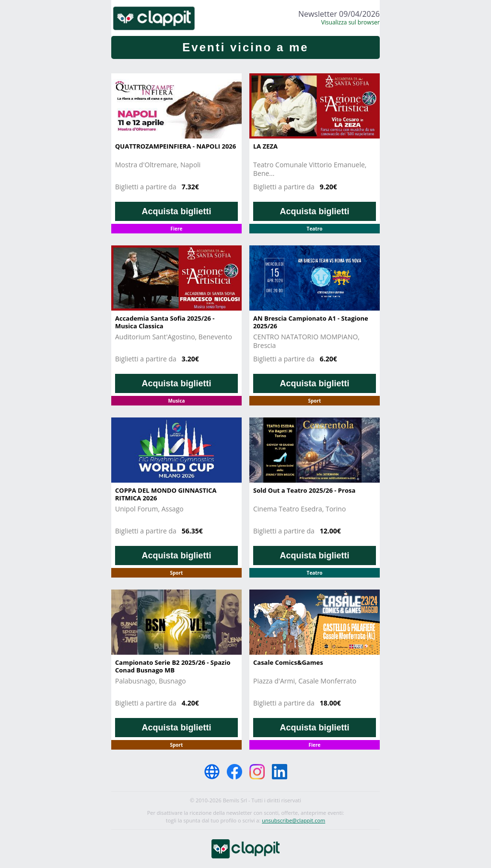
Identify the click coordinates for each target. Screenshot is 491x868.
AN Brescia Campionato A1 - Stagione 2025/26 (311, 322)
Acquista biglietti (176, 211)
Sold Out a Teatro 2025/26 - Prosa (304, 490)
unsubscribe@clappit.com (293, 820)
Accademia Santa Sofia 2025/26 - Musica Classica (165, 322)
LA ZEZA (265, 146)
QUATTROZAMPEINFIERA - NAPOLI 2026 (175, 146)
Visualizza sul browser (351, 22)
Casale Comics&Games (288, 662)
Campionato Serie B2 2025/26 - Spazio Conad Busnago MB (173, 666)
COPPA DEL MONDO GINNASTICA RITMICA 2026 (166, 494)
